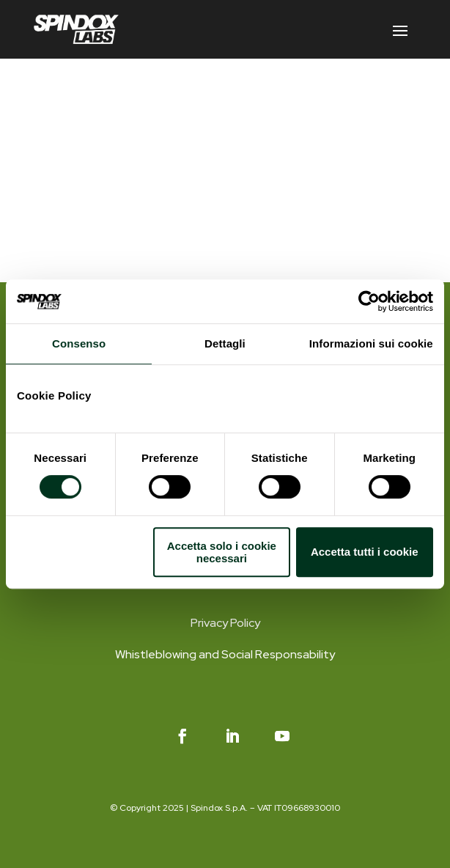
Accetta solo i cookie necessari (222, 552)
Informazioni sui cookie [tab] (371, 343)
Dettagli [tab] (225, 343)
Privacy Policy (225, 623)
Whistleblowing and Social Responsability (225, 654)
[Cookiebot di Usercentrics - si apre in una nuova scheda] (369, 301)
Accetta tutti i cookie (365, 552)
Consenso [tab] (79, 343)
